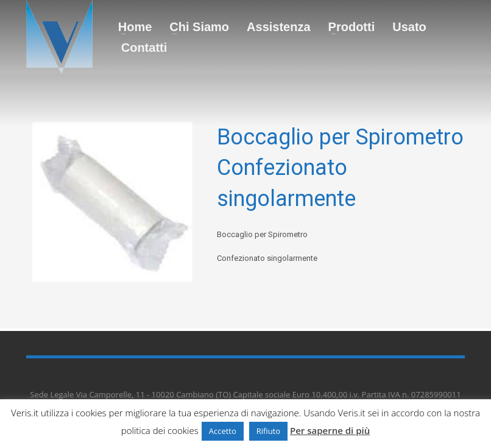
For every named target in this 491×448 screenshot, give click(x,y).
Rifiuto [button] (268, 431)
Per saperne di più (330, 430)
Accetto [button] (223, 431)
